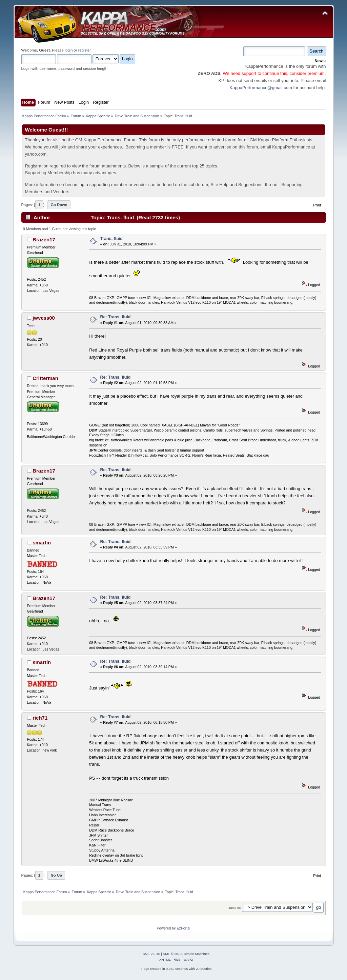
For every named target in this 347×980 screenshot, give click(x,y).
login (69, 50)
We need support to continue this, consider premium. (274, 73)
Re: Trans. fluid (115, 317)
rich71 (40, 718)
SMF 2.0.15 (151, 954)
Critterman (45, 378)
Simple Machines (197, 954)
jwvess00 (44, 318)
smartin (42, 543)
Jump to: (235, 908)
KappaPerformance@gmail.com (261, 88)
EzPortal (183, 928)
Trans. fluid (111, 239)
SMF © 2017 (172, 954)
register (85, 50)
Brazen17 (44, 239)
